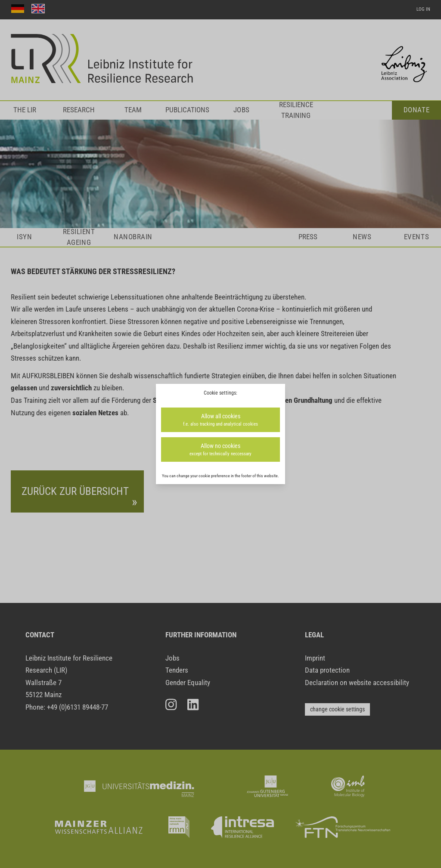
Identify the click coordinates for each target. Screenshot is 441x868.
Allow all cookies (220, 420)
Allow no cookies (220, 450)
